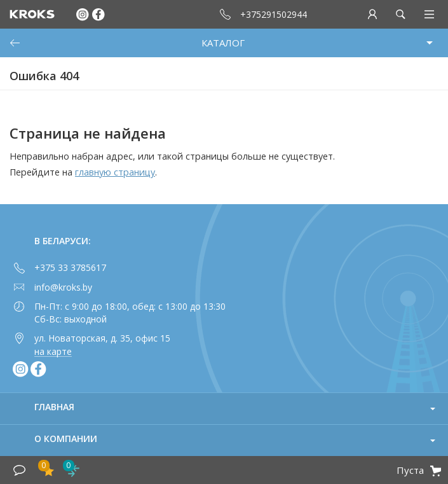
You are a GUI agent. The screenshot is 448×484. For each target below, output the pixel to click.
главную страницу (115, 172)
